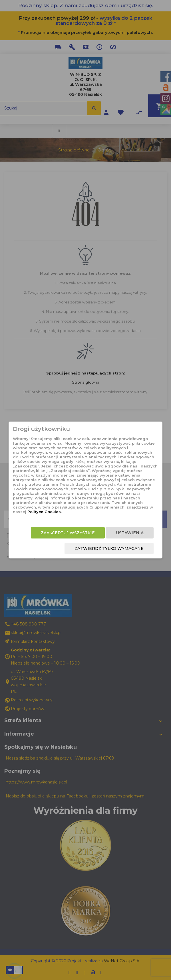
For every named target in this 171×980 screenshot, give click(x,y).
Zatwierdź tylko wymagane (109, 548)
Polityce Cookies (44, 512)
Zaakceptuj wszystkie (68, 533)
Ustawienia (130, 533)
